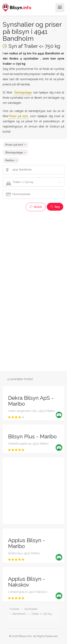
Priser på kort (14, 145)
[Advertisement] (33, 246)
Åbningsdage (14, 153)
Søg (55, 207)
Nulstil (36, 207)
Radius (10, 160)
